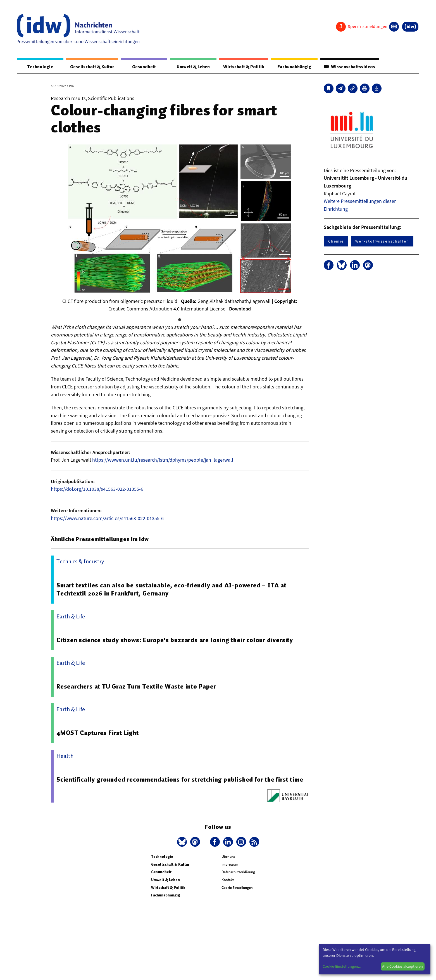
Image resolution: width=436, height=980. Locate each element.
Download (240, 309)
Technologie (40, 67)
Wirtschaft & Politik (243, 67)
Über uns (228, 857)
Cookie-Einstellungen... (342, 966)
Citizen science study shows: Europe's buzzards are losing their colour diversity (175, 640)
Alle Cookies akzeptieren (402, 966)
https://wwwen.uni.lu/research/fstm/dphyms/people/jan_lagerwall (163, 460)
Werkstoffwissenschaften (382, 241)
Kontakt (227, 880)
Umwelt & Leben (192, 67)
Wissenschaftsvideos (349, 67)
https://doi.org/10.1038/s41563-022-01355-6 (97, 489)
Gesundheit (144, 67)
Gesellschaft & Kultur (92, 67)
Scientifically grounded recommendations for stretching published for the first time (180, 780)
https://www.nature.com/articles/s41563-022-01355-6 (107, 519)
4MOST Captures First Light (98, 733)
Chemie (336, 241)
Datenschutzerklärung (238, 872)
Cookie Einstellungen (237, 888)
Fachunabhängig (294, 67)
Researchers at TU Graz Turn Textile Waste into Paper (137, 687)
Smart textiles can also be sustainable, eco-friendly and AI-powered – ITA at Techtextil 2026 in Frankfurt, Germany (172, 590)
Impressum (230, 865)
